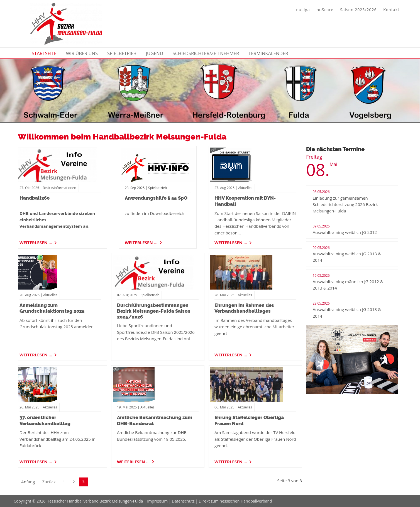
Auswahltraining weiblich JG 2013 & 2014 (347, 257)
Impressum (157, 501)
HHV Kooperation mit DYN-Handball (245, 201)
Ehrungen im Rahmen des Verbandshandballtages (244, 308)
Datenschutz (183, 501)
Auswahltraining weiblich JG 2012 (345, 232)
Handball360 (35, 198)
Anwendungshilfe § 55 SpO (156, 198)
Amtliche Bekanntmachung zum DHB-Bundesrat (155, 420)
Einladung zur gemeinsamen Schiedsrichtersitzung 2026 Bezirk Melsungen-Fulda (345, 204)
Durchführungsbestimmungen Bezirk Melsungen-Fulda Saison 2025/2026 (154, 311)
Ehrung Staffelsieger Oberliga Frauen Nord (249, 420)
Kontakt (391, 10)
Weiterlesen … (36, 242)
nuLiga (303, 10)
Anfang (28, 482)
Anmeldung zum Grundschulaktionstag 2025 (52, 308)
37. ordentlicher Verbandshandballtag (45, 420)
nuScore (325, 10)
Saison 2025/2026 (358, 10)
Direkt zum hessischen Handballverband (235, 501)
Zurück (49, 482)
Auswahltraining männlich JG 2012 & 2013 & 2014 (348, 285)
